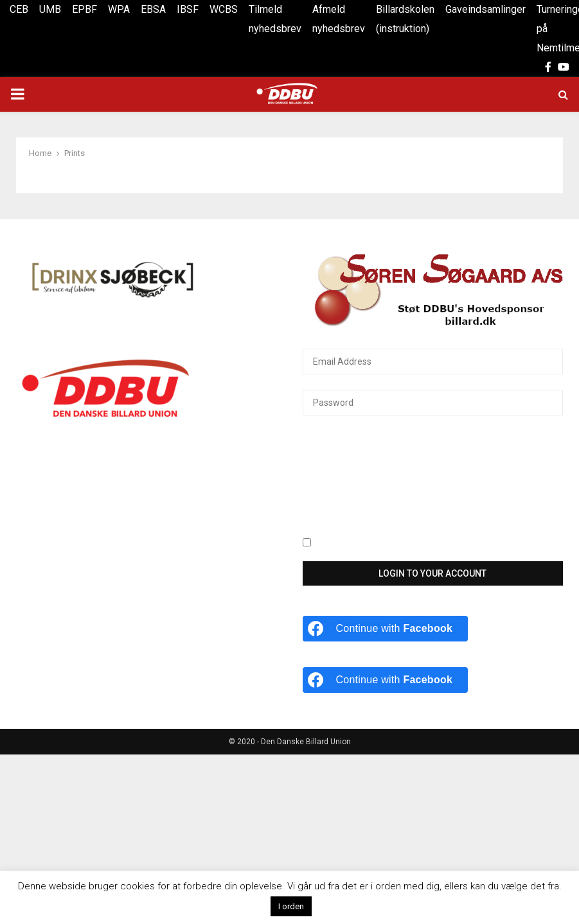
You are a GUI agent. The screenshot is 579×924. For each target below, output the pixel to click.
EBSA (153, 9)
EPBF (85, 9)
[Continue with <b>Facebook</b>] (386, 629)
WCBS (224, 9)
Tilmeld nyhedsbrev (275, 19)
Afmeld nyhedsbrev (339, 19)
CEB (19, 9)
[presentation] (355, 484)
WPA (119, 9)
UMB (50, 9)
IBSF (188, 9)
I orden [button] (291, 906)
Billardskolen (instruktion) (405, 19)
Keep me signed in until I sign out (378, 543)
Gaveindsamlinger (485, 9)
